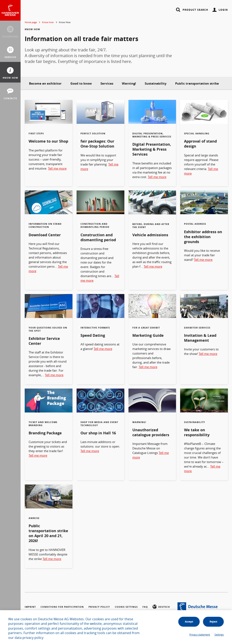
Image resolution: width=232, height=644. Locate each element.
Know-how (48, 22)
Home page (31, 22)
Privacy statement (200, 635)
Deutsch (161, 607)
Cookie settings (126, 607)
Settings (219, 635)
